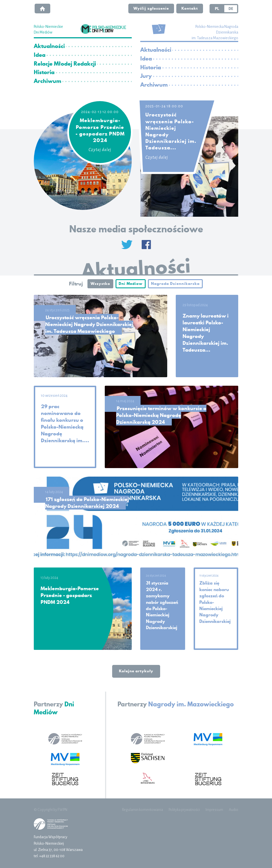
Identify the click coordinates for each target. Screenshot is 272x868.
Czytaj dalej (100, 150)
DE (231, 9)
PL (217, 9)
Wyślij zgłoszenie (151, 8)
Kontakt (190, 8)
